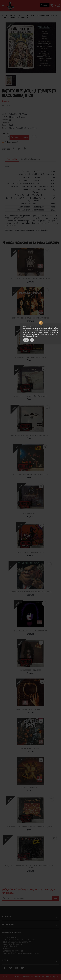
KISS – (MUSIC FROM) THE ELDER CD (31, 709)
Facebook (7, 968)
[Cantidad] (4, 138)
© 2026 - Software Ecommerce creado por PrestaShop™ (31, 977)
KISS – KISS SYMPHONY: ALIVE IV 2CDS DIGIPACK (31, 279)
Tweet (19, 149)
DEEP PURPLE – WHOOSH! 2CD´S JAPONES (31, 396)
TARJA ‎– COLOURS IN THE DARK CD (30, 553)
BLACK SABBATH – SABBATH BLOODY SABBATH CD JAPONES (30, 827)
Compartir (13, 149)
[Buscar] (45, 5)
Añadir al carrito (20, 138)
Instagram (26, 968)
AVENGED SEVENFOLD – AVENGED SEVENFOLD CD (31, 435)
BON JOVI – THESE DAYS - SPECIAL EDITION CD (31, 318)
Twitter (12, 968)
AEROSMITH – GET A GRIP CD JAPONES (31, 357)
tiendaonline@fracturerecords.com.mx (21, 953)
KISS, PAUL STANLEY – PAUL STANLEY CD (31, 631)
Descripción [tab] (12, 159)
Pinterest (25, 149)
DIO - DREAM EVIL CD (30, 514)
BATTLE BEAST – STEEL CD (30, 748)
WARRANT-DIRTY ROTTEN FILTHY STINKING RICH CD (30, 592)
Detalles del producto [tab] (31, 159)
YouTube (19, 968)
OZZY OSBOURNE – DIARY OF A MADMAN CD (31, 474)
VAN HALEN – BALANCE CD (31, 787)
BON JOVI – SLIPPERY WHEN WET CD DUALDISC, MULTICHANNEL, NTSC (31, 867)
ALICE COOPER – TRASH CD (30, 670)
